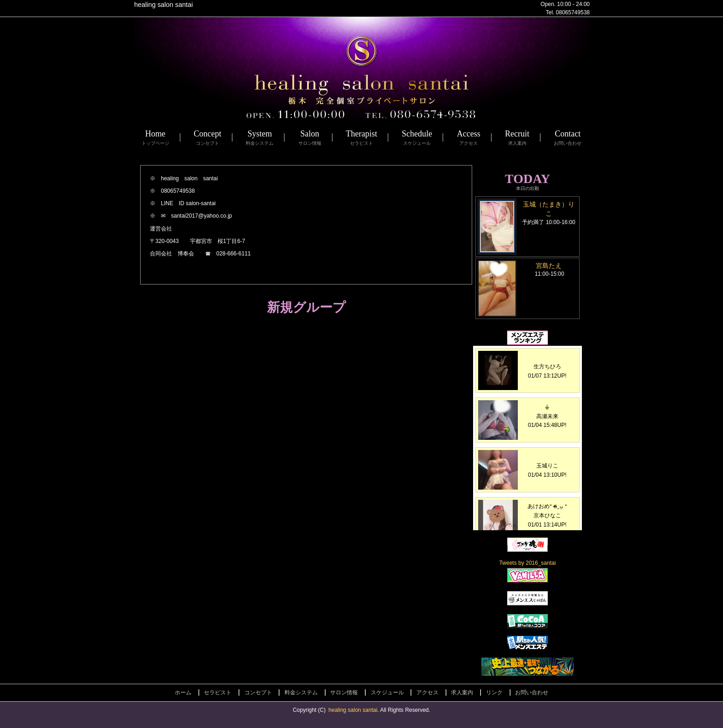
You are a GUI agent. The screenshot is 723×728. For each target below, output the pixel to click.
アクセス (427, 692)
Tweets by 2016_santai (528, 563)
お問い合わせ (532, 692)
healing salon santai (353, 710)
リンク (494, 692)
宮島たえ (549, 266)
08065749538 (573, 12)
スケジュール (387, 692)
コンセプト (258, 692)
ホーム (183, 692)
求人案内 (462, 692)
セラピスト (218, 692)
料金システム (301, 692)
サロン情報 (344, 692)
